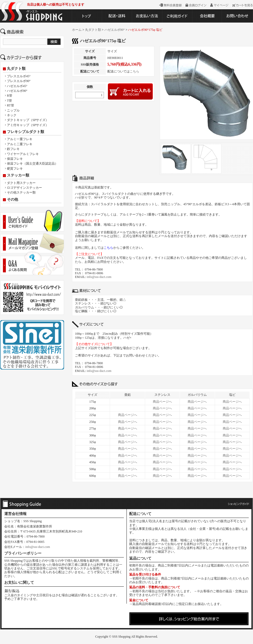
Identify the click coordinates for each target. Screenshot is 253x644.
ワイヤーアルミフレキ (23, 154)
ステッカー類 (18, 175)
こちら (134, 71)
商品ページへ (162, 402)
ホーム (77, 30)
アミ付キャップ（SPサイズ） (28, 125)
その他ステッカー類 (21, 192)
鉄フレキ (13, 149)
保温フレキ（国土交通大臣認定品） (32, 164)
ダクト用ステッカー (21, 183)
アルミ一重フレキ (20, 139)
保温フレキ (15, 159)
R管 (10, 96)
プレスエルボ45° (19, 76)
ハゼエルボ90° (17, 91)
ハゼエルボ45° (17, 86)
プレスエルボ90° (19, 81)
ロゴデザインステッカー (24, 188)
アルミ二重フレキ (20, 144)
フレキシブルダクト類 (26, 132)
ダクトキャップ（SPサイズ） (28, 120)
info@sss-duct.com (99, 277)
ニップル (13, 110)
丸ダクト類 (16, 69)
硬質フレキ (15, 169)
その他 (12, 200)
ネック (12, 115)
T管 (9, 101)
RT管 (10, 105)
